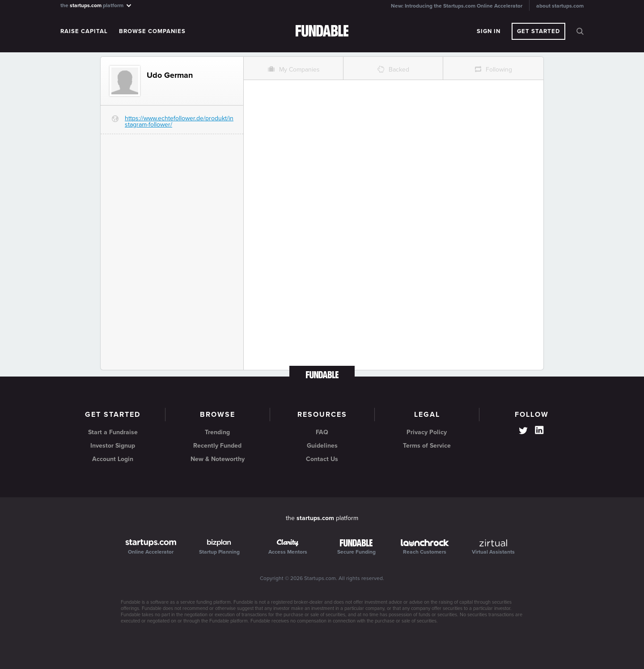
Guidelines (322, 446)
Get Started (538, 31)
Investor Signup (113, 446)
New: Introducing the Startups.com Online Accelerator (457, 6)
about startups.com (560, 6)
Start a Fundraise (113, 432)
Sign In (489, 31)
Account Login (113, 459)
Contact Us (322, 459)
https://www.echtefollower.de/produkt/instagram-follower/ (179, 121)
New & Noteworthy (218, 459)
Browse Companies (152, 31)
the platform (96, 5)
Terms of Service (427, 446)
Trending (217, 432)
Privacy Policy (427, 432)
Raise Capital (84, 31)
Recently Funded (217, 446)
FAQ (322, 432)
